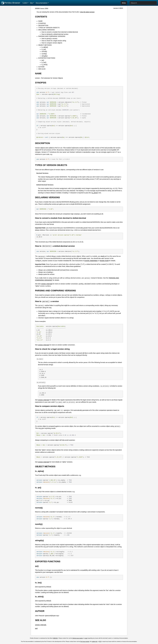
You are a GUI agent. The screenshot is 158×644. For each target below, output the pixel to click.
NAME (40, 21)
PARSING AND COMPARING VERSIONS (52, 36)
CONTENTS (41, 17)
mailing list (95, 642)
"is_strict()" (95, 193)
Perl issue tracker (85, 642)
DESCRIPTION (43, 25)
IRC (100, 642)
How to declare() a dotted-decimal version (55, 34)
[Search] (143, 3)
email (86, 638)
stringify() (44, 56)
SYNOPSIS (42, 23)
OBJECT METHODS (45, 45)
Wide (124, 3)
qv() (43, 60)
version (37, 8)
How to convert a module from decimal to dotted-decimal (60, 32)
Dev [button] (31, 3)
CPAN (46, 8)
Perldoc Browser (11, 3)
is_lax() (44, 62)
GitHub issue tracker (78, 638)
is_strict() (44, 65)
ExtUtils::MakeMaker (91, 261)
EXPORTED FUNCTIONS (47, 58)
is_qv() (44, 49)
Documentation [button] (42, 3)
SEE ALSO (42, 69)
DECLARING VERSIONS (46, 30)
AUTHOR (41, 67)
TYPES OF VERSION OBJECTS (49, 28)
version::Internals (47, 284)
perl (36, 629)
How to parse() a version (49, 39)
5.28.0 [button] (25, 3)
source (42, 8)
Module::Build (104, 261)
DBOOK (55, 638)
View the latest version (87, 12)
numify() (44, 54)
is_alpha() (45, 47)
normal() (44, 52)
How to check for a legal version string (54, 41)
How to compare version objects (52, 43)
